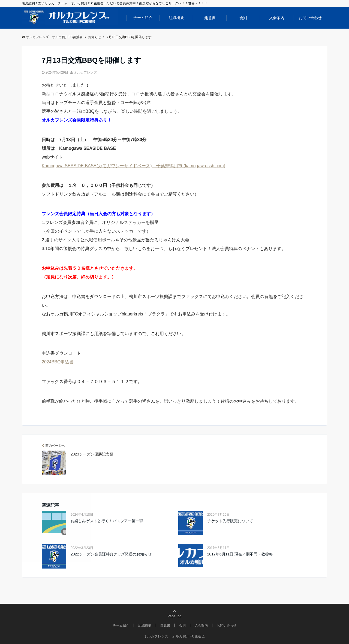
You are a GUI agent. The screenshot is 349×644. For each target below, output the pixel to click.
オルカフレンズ (85, 72)
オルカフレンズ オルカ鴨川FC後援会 (174, 636)
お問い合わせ (310, 18)
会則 (243, 18)
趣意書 (210, 18)
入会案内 (277, 18)
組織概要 (176, 18)
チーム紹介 (143, 18)
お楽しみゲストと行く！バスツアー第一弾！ (109, 521)
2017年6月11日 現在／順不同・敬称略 (240, 554)
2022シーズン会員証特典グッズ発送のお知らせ (111, 554)
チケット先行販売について (230, 521)
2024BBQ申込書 (58, 362)
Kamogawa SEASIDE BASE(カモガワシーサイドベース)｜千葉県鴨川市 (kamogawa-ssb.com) (133, 166)
